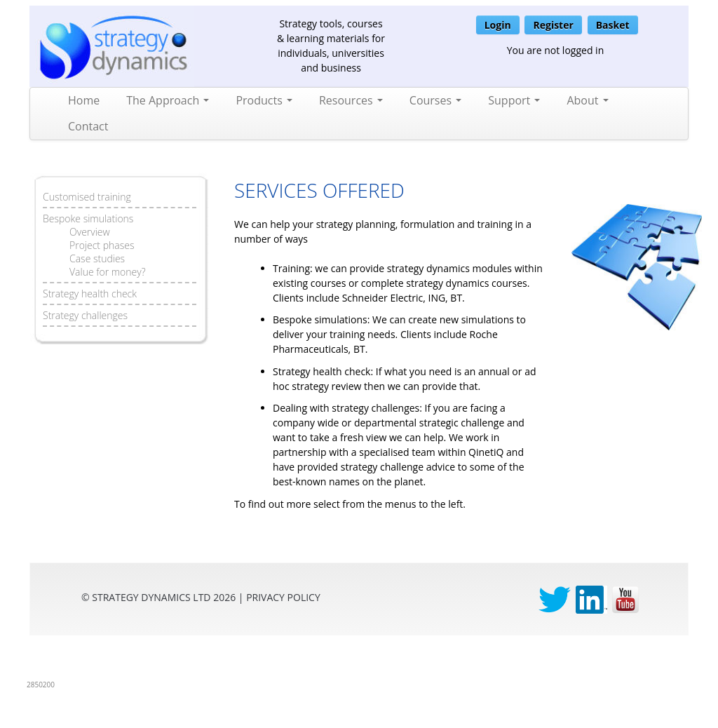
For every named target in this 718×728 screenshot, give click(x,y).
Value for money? (108, 272)
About (587, 100)
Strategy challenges (85, 315)
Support (514, 100)
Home (84, 100)
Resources (351, 100)
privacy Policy (283, 597)
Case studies (97, 258)
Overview (90, 232)
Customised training (87, 197)
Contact (88, 126)
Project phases (102, 245)
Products (264, 100)
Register (553, 25)
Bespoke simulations (88, 218)
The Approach (168, 100)
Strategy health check (90, 294)
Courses (435, 100)
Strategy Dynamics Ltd (151, 597)
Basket (613, 25)
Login (498, 25)
